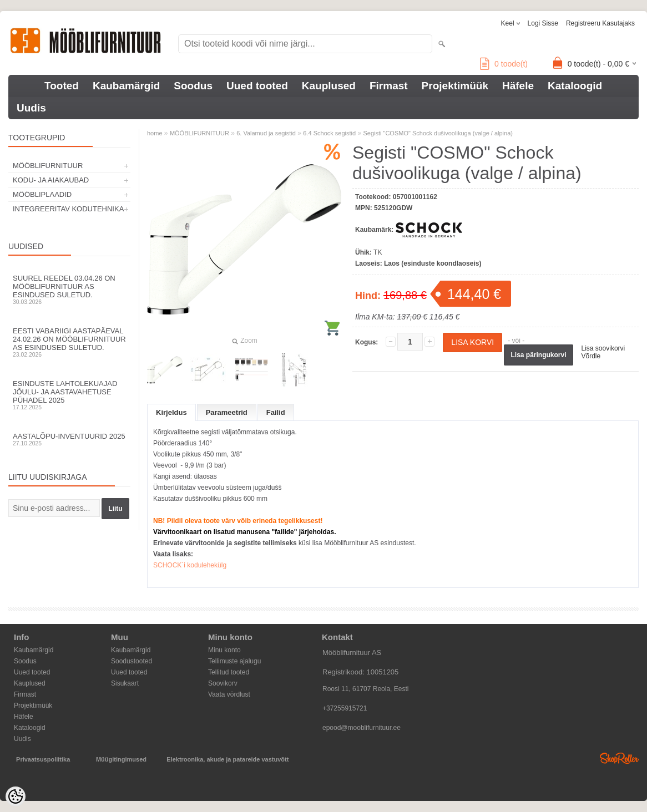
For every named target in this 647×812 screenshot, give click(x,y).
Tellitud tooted (229, 672)
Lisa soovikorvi (603, 348)
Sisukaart (125, 683)
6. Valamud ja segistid (266, 133)
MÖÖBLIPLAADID (42, 194)
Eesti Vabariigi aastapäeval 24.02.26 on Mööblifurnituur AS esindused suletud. (69, 342)
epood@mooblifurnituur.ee (362, 728)
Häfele (518, 86)
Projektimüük (455, 86)
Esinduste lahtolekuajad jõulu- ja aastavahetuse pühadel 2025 (69, 395)
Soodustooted (132, 661)
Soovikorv (223, 683)
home (155, 133)
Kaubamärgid (126, 86)
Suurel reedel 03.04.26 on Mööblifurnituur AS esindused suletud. (69, 290)
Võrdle (591, 356)
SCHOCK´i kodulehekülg (190, 565)
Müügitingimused (121, 759)
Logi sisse (543, 23)
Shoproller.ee (619, 758)
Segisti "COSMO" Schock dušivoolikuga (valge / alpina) (438, 133)
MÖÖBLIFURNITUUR (48, 166)
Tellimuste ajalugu (234, 661)
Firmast (389, 86)
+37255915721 (345, 708)
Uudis (31, 108)
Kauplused (329, 86)
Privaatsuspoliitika (43, 759)
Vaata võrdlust (229, 694)
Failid (276, 412)
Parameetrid (227, 412)
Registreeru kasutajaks (600, 23)
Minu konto (224, 650)
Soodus (193, 86)
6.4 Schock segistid (329, 133)
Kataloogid (575, 86)
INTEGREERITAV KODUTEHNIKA (68, 209)
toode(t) (504, 64)
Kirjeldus (171, 412)
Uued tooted (257, 86)
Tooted (62, 86)
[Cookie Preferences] (16, 796)
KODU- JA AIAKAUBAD (51, 180)
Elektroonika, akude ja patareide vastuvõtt (228, 759)
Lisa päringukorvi (538, 355)
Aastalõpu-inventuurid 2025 (69, 439)
